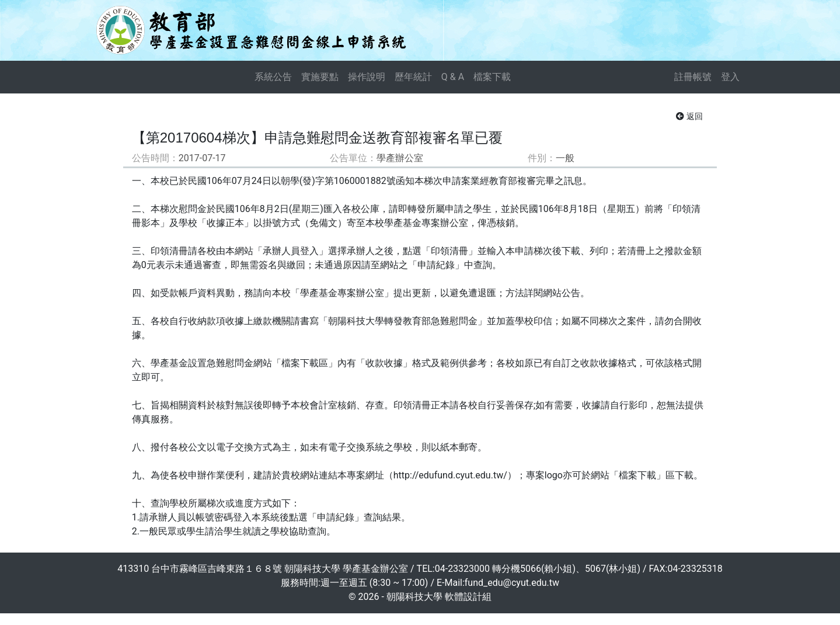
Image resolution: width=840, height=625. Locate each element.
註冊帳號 (693, 77)
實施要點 (320, 77)
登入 (730, 77)
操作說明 (367, 77)
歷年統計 (413, 77)
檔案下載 (492, 77)
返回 (689, 116)
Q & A (453, 77)
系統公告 (273, 77)
